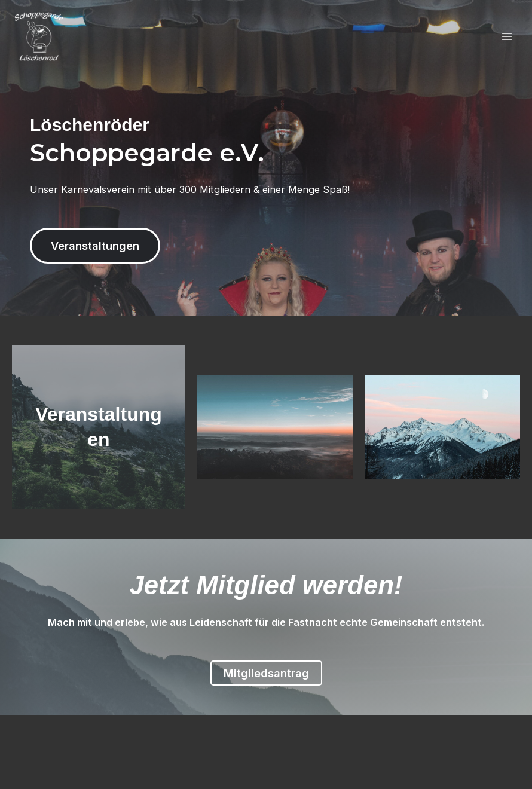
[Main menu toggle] (507, 37)
